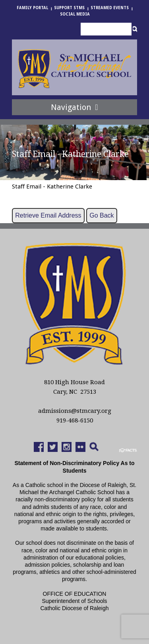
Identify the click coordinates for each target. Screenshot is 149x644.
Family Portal (32, 8)
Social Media (75, 14)
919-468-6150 (75, 420)
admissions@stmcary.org (75, 411)
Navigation (74, 107)
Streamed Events (110, 8)
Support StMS (69, 8)
